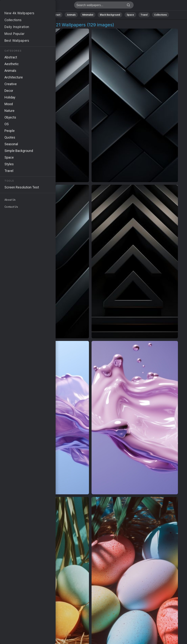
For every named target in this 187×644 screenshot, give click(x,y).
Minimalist (88, 15)
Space (130, 15)
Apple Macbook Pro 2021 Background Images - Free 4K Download (22, 6)
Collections (160, 15)
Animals (71, 15)
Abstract (55, 15)
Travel (144, 15)
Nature (40, 15)
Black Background (110, 15)
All (28, 15)
